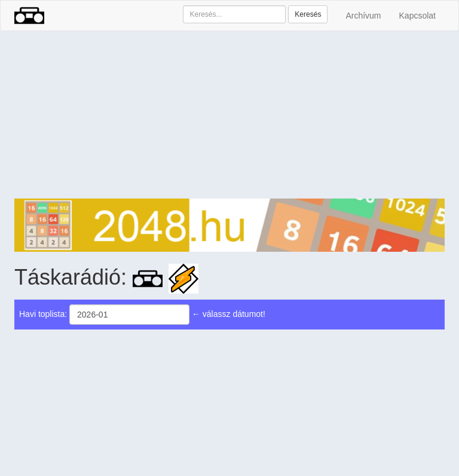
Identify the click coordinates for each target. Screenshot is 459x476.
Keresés (308, 14)
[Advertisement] (229, 115)
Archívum (363, 16)
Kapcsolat (417, 16)
